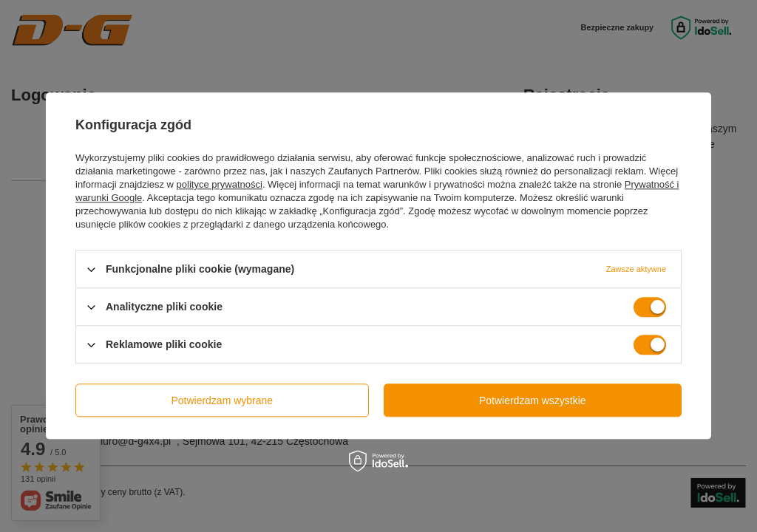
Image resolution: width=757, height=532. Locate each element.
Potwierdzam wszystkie (533, 400)
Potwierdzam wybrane (222, 400)
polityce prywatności (220, 184)
